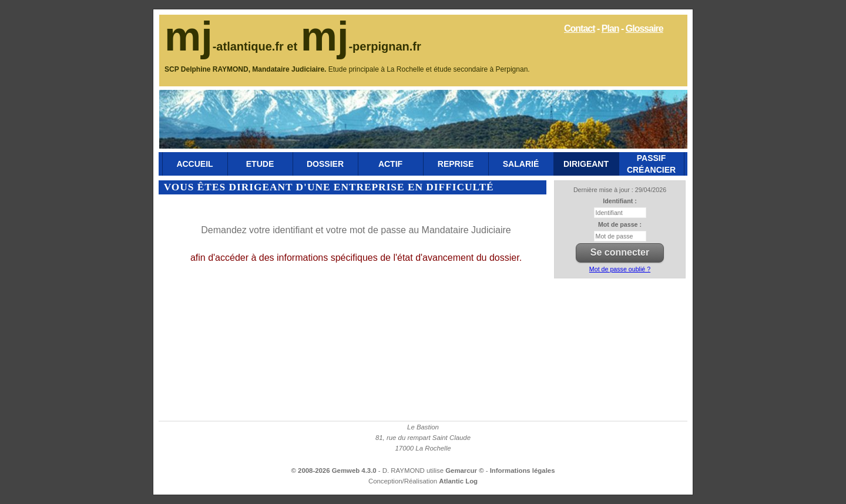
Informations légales (523, 471)
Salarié (521, 164)
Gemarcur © (466, 471)
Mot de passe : (620, 224)
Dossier (325, 164)
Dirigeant (586, 164)
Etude (260, 164)
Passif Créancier (651, 164)
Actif (390, 164)
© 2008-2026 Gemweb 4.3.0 (334, 471)
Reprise (456, 164)
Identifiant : (620, 201)
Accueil (194, 164)
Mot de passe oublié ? (620, 269)
